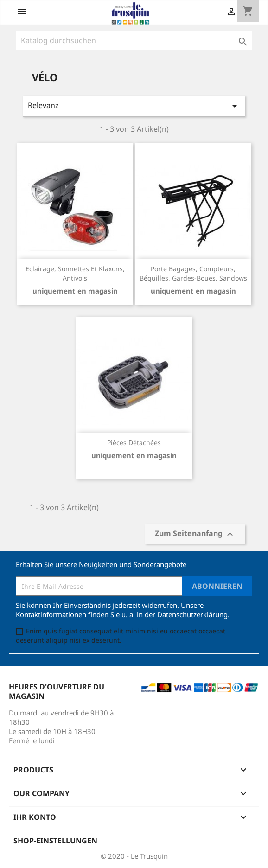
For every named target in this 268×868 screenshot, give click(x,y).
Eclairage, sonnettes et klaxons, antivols (75, 273)
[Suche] (134, 40)
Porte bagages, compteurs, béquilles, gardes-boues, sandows (193, 273)
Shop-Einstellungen (55, 841)
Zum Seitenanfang (195, 534)
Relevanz (134, 106)
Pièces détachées (134, 443)
